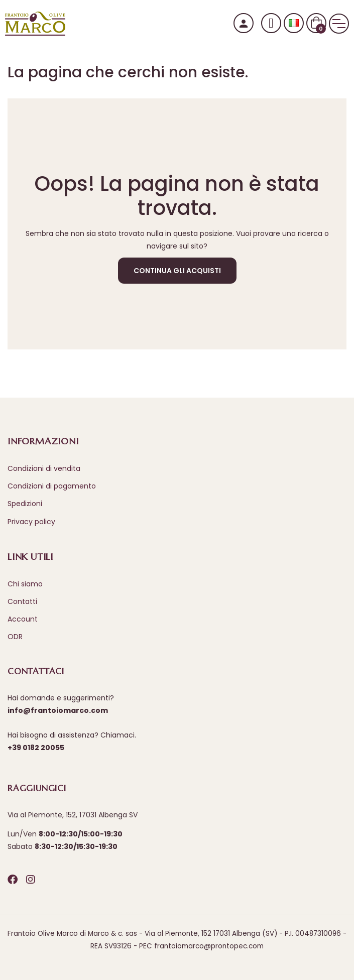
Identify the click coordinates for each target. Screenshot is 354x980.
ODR (15, 637)
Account (23, 619)
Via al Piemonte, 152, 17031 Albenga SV (73, 815)
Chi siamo (25, 584)
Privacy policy (31, 522)
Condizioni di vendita (44, 468)
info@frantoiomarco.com (58, 710)
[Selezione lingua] (294, 23)
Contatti (22, 601)
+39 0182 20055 (36, 748)
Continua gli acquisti (177, 271)
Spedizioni (25, 504)
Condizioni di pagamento (52, 486)
